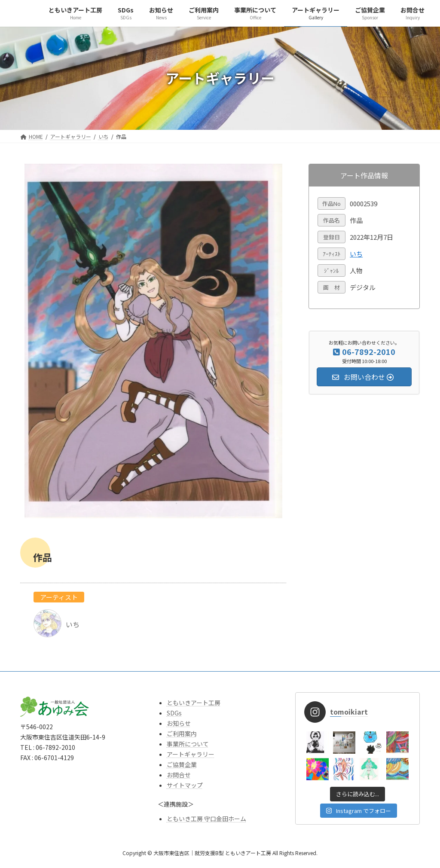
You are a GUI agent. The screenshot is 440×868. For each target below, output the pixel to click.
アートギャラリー (191, 754)
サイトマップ (185, 785)
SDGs (174, 713)
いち (356, 254)
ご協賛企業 (182, 764)
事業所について (188, 744)
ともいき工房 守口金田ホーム (206, 819)
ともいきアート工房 (194, 703)
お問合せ (179, 775)
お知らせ (179, 723)
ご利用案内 (182, 734)
